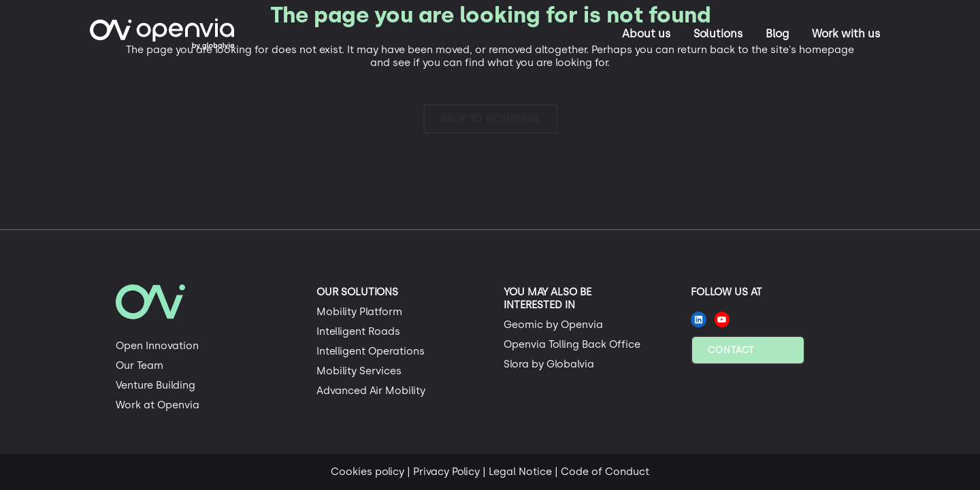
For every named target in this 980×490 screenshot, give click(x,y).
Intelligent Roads (358, 331)
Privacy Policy (446, 472)
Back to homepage (490, 119)
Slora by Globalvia (549, 364)
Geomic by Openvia (553, 325)
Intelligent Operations (371, 351)
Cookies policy (367, 472)
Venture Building (156, 385)
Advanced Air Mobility (371, 391)
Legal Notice (520, 472)
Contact (731, 350)
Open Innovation (157, 346)
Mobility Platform (359, 312)
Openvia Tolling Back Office (572, 344)
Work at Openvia (158, 405)
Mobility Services (359, 371)
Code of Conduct (605, 472)
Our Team (140, 365)
